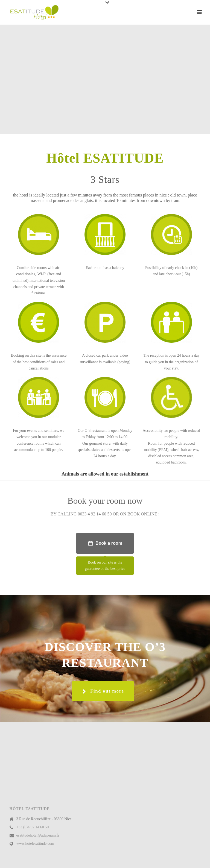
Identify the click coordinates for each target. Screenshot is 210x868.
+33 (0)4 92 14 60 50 (33, 827)
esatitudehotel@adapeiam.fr (38, 835)
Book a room (105, 543)
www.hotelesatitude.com (35, 844)
